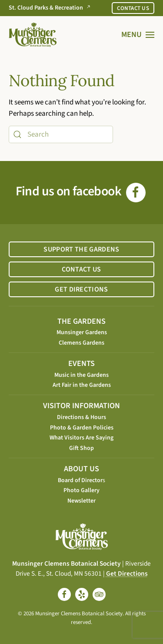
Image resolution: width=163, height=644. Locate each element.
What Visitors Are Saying (81, 438)
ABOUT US (81, 469)
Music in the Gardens (81, 375)
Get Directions (127, 574)
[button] (138, 35)
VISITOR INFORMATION (81, 406)
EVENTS (81, 364)
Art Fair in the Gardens (82, 385)
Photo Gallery (81, 490)
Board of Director (80, 480)
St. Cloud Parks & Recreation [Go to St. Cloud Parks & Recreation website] (51, 8)
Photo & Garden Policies (82, 428)
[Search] (61, 134)
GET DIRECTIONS (81, 289)
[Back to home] (33, 35)
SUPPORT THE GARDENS (81, 249)
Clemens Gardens (81, 343)
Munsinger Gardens (82, 332)
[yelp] (82, 594)
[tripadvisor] (99, 594)
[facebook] (64, 594)
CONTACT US (133, 8)
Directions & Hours (81, 417)
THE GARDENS (81, 321)
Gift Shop (81, 448)
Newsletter (81, 501)
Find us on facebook (81, 191)
